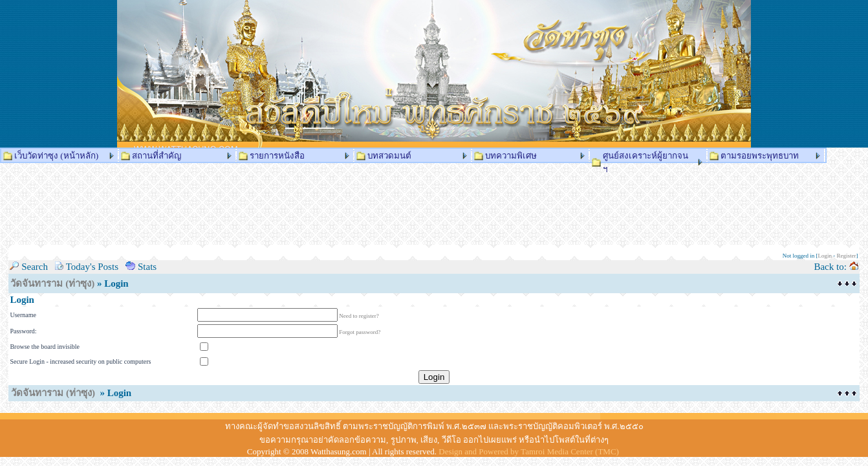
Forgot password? (360, 332)
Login (825, 256)
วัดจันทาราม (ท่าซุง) (52, 283)
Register (847, 256)
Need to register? (359, 316)
